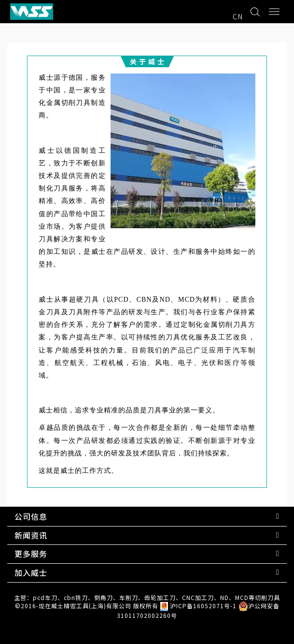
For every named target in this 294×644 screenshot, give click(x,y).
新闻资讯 (31, 535)
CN (238, 16)
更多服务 (31, 554)
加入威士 (31, 572)
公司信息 (31, 516)
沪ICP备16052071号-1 (203, 606)
